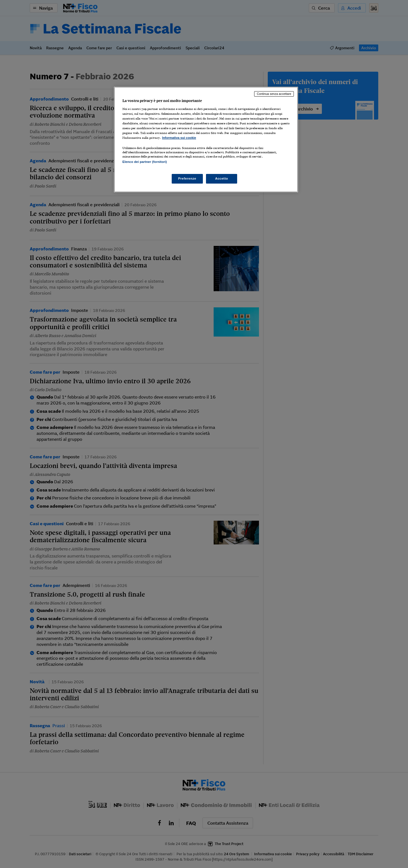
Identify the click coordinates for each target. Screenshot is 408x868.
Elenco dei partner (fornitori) (145, 162)
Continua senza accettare (274, 94)
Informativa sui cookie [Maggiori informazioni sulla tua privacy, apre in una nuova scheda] (179, 138)
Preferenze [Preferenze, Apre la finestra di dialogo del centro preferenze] (187, 178)
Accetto (222, 178)
